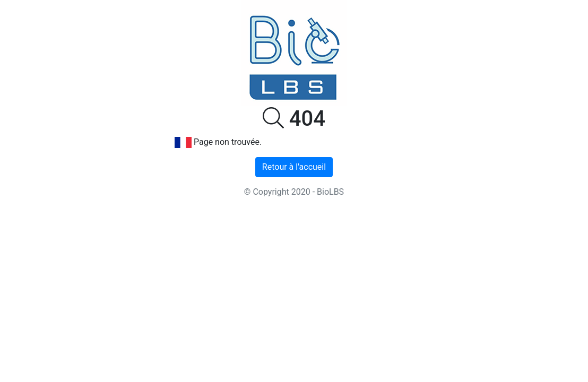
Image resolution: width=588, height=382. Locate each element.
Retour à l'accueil (294, 167)
